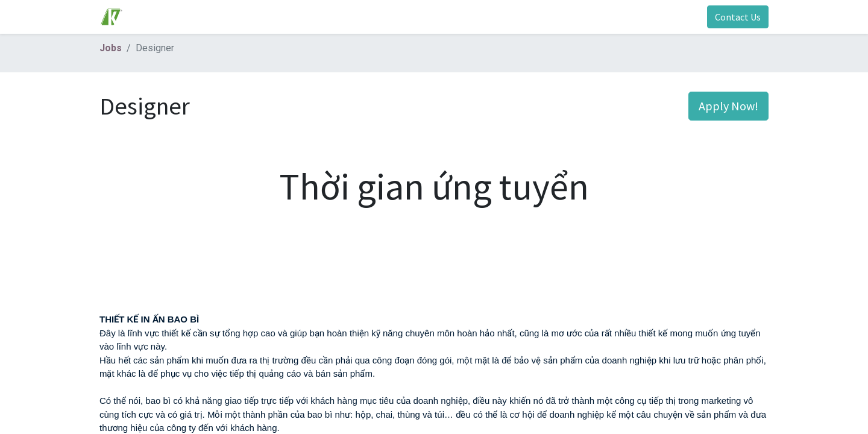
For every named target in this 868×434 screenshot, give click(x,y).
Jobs (111, 48)
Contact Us (738, 17)
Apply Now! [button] (728, 106)
